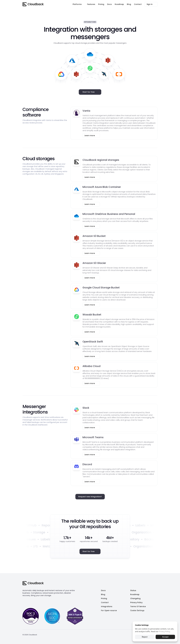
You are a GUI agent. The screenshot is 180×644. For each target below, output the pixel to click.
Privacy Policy (164, 631)
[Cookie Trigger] (137, 610)
